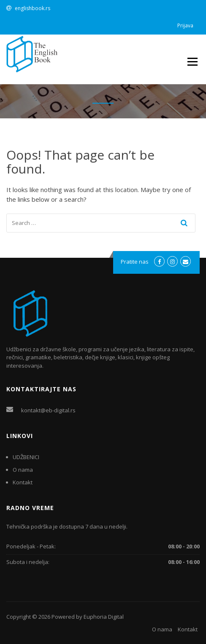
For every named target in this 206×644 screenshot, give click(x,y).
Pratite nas (135, 262)
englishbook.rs (33, 8)
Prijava (185, 25)
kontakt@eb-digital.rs (48, 410)
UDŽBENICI (26, 457)
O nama (23, 470)
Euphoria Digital (104, 617)
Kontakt (23, 482)
